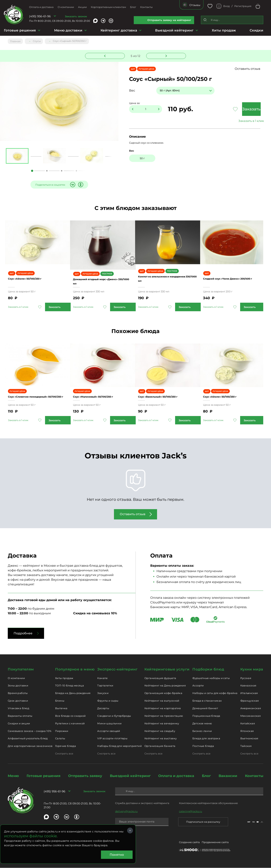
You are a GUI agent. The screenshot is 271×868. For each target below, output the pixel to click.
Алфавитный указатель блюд (28, 739)
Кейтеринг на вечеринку (162, 724)
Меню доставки (68, 30)
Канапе (102, 679)
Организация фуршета (160, 679)
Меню (13, 777)
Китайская (248, 724)
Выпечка (61, 709)
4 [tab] (76, 171)
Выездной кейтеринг (174, 30)
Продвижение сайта (215, 844)
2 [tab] (47, 171)
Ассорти (198, 686)
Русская (246, 679)
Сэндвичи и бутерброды (114, 717)
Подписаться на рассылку (203, 823)
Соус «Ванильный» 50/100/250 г (168, 395)
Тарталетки (105, 686)
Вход (226, 6)
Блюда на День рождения (73, 694)
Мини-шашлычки (109, 724)
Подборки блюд (208, 670)
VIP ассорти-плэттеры (112, 739)
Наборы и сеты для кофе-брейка (215, 694)
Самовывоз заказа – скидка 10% (30, 732)
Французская (250, 701)
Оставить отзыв (256, 69)
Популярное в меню (75, 670)
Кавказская (248, 686)
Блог (133, 7)
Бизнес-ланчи (202, 732)
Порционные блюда (206, 717)
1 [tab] (32, 171)
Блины (60, 701)
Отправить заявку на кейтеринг (169, 20)
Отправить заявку (85, 777)
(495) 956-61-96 (40, 16)
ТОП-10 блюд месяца (69, 686)
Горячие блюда (66, 747)
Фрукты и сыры (108, 701)
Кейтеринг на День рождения (165, 686)
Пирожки (62, 732)
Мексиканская (251, 717)
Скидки (256, 30)
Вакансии (228, 777)
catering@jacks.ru (191, 812)
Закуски (103, 694)
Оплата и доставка (41, 7)
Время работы (18, 694)
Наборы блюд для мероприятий (119, 747)
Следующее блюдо (164, 55)
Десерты (103, 709)
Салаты (60, 739)
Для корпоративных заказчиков (30, 747)
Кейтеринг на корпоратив (163, 709)
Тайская (246, 747)
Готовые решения (20, 30)
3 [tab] (62, 171)
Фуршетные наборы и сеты (211, 679)
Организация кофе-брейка (163, 694)
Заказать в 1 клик (243, 121)
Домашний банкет (205, 709)
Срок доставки (18, 701)
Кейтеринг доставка (119, 30)
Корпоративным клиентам (108, 7)
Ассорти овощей (109, 732)
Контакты (146, 7)
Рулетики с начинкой (70, 724)
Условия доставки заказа (93, 609)
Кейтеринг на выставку (161, 739)
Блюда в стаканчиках (207, 701)
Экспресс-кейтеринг (117, 670)
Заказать (243, 109)
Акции (82, 7)
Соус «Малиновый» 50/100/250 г (103, 395)
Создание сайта (189, 844)
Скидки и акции (19, 724)
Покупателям (21, 670)
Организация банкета (160, 747)
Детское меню (202, 724)
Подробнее (23, 634)
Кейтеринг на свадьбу (160, 732)
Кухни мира (252, 670)
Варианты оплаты (20, 717)
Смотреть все (64, 754)
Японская (247, 732)
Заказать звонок (76, 16)
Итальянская (249, 694)
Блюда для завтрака (206, 739)
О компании (66, 7)
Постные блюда (203, 747)
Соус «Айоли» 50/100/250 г (33, 277)
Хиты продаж (224, 30)
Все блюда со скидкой (70, 717)
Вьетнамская (249, 739)
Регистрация (243, 6)
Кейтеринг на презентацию (164, 717)
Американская (251, 709)
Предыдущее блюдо (107, 55)
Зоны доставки (18, 686)
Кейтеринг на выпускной (162, 701)
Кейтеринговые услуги (167, 670)
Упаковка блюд (18, 709)
